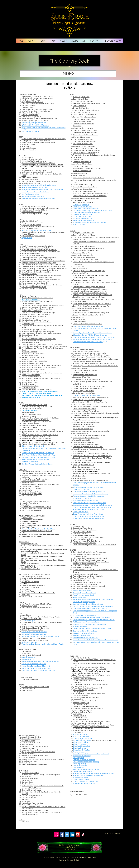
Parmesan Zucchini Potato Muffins (85, 496)
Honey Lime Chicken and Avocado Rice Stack (37, 190)
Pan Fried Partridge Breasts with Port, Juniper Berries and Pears (43, 261)
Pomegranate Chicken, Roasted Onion (35, 199)
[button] (68, 74)
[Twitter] (67, 834)
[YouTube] (78, 834)
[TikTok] (83, 834)
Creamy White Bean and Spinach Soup (86, 151)
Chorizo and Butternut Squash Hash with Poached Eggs (40, 208)
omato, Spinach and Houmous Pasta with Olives (39, 444)
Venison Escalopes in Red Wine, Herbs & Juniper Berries (41, 279)
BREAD (21, 685)
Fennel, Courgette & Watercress (84, 153)
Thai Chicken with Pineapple (31, 510)
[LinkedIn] (72, 834)
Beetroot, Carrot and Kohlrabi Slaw (85, 604)
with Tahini (52, 199)
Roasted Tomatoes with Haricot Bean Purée (88, 342)
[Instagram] (56, 834)
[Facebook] (62, 834)
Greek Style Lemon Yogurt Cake (32, 630)
